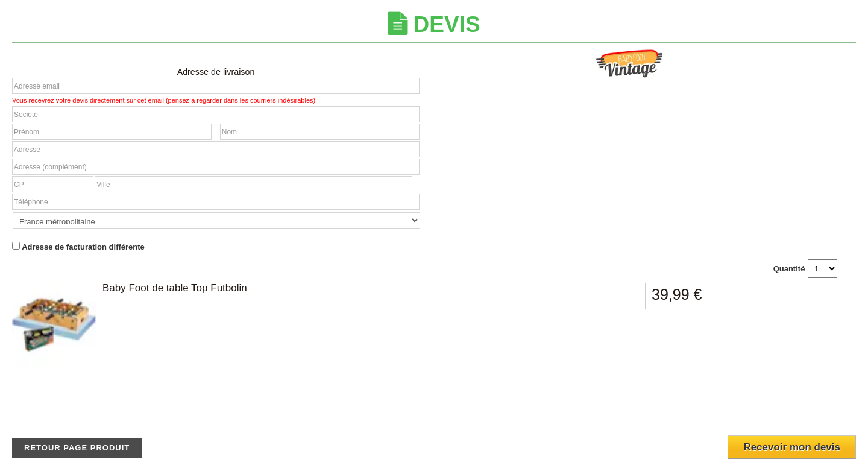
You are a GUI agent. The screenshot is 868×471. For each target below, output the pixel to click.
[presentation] (785, 408)
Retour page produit (77, 448)
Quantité (789, 269)
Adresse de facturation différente (78, 247)
